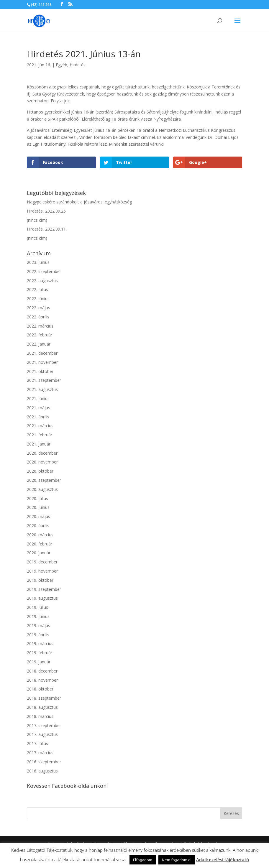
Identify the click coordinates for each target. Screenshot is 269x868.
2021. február (40, 435)
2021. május (38, 408)
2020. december (42, 453)
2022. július (37, 289)
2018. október (40, 689)
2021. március (40, 426)
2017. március (40, 753)
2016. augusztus (42, 771)
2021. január (39, 444)
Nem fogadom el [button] (177, 860)
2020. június (38, 507)
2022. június (38, 299)
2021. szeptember (44, 380)
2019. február (40, 653)
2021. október (40, 371)
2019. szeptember (44, 589)
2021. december (42, 353)
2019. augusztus (42, 598)
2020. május (38, 516)
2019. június (38, 616)
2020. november (42, 462)
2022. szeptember (44, 271)
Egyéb (61, 65)
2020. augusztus (42, 489)
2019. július (37, 607)
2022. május (38, 308)
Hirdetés (78, 65)
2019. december (42, 562)
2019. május (38, 625)
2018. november (42, 680)
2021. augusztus (42, 389)
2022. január (39, 344)
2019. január (39, 662)
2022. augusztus (42, 281)
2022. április (38, 317)
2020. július (37, 498)
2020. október (40, 471)
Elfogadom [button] (143, 860)
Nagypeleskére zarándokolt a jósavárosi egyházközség (79, 202)
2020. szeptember (44, 480)
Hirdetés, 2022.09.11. (47, 229)
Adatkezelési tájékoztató (223, 859)
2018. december (42, 671)
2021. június (38, 398)
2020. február (40, 544)
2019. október (40, 580)
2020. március (40, 535)
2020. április (38, 526)
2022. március (40, 326)
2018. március (40, 716)
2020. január (39, 553)
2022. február (40, 335)
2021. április (38, 417)
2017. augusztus (42, 734)
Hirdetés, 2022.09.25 (46, 211)
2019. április (38, 635)
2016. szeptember (44, 762)
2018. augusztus (42, 707)
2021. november (42, 362)
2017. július (37, 743)
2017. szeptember (44, 725)
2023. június (38, 262)
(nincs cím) (37, 220)
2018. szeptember (44, 698)
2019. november (42, 571)
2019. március (40, 643)
